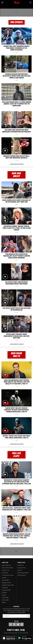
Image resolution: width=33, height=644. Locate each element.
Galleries (4, 593)
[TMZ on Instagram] (22, 624)
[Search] (31, 2)
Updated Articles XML (8, 585)
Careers (20, 570)
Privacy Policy (11, 612)
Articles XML (6, 580)
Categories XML (6, 590)
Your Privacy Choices (8, 575)
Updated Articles (7, 583)
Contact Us (21, 565)
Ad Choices (5, 573)
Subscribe (28, 616)
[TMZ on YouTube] (18, 624)
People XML (5, 598)
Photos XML (5, 600)
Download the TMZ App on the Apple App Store (9, 638)
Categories (5, 588)
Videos (4, 603)
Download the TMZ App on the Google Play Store (25, 638)
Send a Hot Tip (22, 568)
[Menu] (2, 2)
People (4, 595)
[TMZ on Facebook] (10, 624)
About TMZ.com (6, 565)
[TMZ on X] (14, 624)
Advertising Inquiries (23, 573)
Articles (4, 578)
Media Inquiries (22, 575)
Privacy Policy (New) (8, 568)
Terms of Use (6, 570)
